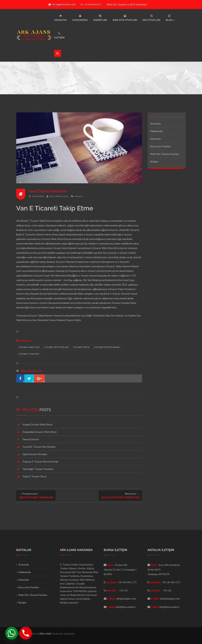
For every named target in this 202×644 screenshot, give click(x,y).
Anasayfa (155, 123)
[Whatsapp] (12, 633)
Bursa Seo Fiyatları (160, 146)
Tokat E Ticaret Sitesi (34, 476)
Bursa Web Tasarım (59, 196)
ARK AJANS (46, 634)
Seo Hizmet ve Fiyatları (124, 315)
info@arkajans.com (62, 4)
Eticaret (79, 196)
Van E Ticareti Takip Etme (48, 191)
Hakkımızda (156, 131)
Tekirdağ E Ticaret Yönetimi (38, 469)
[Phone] (26, 633)
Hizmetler (156, 139)
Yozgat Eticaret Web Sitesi (37, 424)
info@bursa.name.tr (125, 607)
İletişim (154, 161)
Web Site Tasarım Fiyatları (165, 154)
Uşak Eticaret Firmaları (35, 454)
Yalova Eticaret (31, 439)
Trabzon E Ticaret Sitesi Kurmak (40, 462)
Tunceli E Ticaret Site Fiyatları (39, 447)
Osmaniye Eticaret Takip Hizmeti (34, 315)
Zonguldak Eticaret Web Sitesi (39, 432)
